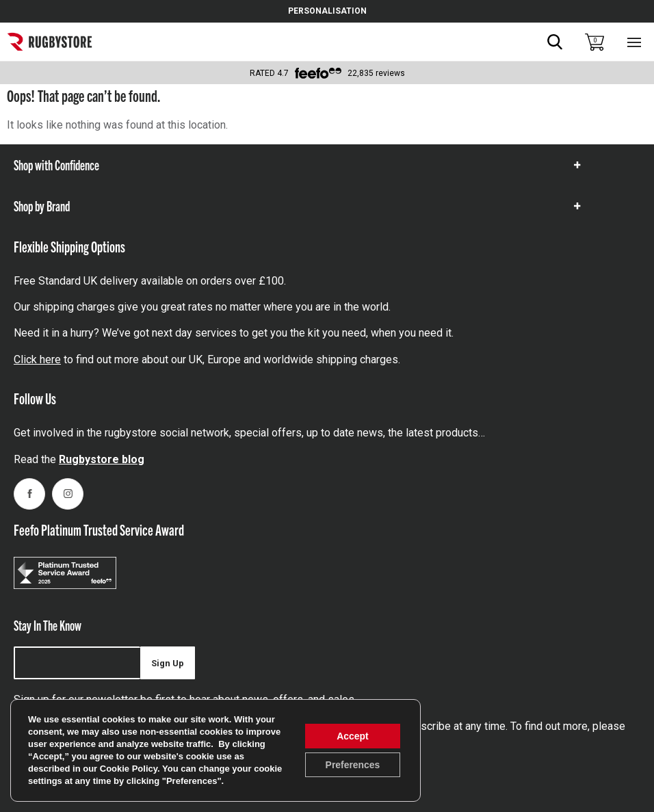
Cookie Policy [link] (129, 769)
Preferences (352, 765)
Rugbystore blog (102, 459)
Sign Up (168, 663)
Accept (353, 736)
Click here (37, 359)
